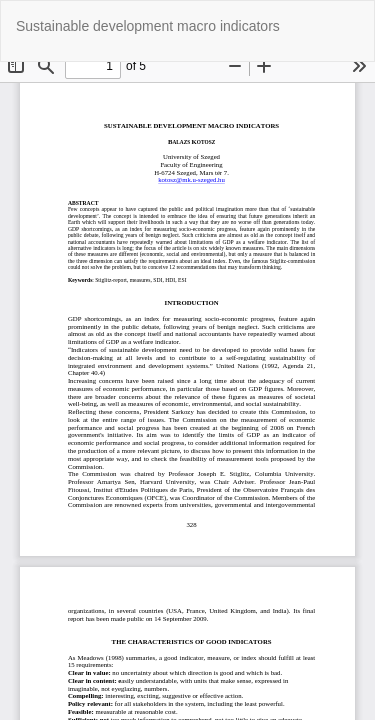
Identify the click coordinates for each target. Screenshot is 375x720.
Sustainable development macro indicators (148, 26)
